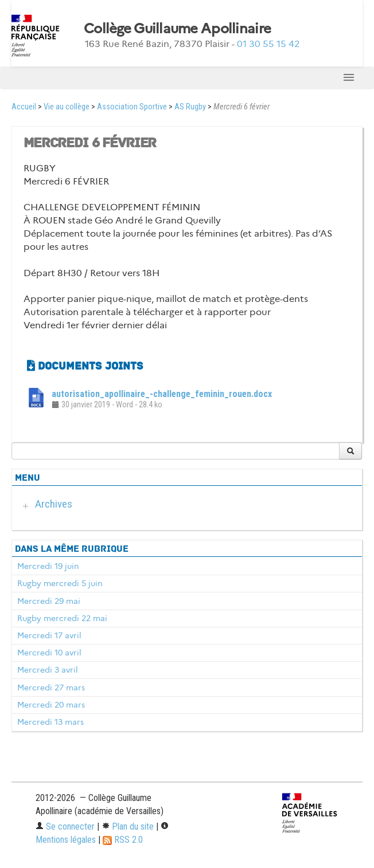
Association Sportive (132, 107)
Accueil (24, 107)
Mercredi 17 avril (49, 635)
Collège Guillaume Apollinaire (177, 29)
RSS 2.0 (123, 840)
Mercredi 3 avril (48, 670)
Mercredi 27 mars (51, 688)
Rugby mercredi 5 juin (60, 583)
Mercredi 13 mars (50, 722)
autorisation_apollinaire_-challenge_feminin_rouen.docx (162, 394)
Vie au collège (67, 107)
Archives (54, 504)
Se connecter (65, 826)
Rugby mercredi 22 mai (62, 618)
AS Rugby (190, 107)
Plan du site (128, 826)
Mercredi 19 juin (48, 566)
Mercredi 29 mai (49, 601)
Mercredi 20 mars (51, 705)
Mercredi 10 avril (49, 653)
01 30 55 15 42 (268, 44)
